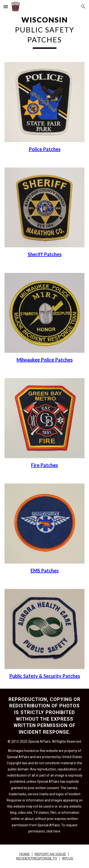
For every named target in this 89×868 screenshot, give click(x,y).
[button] (6, 7)
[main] (45, 32)
